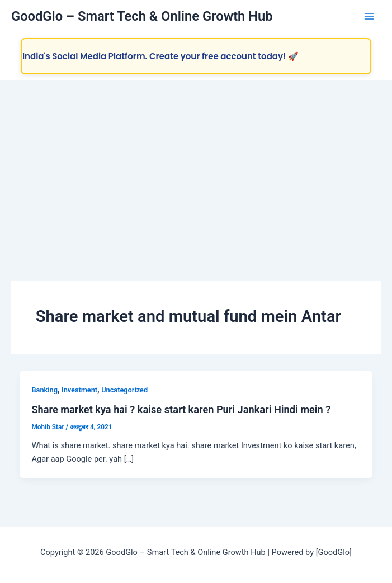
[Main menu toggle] (369, 16)
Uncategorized (124, 390)
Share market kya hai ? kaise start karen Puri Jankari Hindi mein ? (181, 409)
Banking (44, 390)
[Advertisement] (196, 164)
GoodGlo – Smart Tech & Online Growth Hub (142, 16)
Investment (79, 390)
